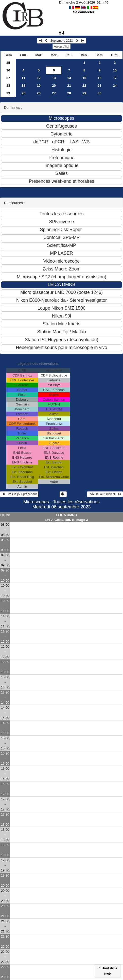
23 (100, 86)
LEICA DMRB (66, 515)
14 (69, 78)
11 (23, 78)
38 (8, 86)
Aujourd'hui (62, 47)
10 (115, 70)
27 (54, 93)
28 (69, 93)
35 (8, 63)
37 (8, 78)
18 (23, 86)
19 (39, 86)
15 (84, 78)
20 (54, 86)
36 (8, 70)
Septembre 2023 (61, 41)
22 (84, 86)
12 (39, 78)
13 (54, 78)
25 (23, 93)
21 (69, 86)
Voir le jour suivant (105, 494)
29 (84, 93)
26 (39, 93)
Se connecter (84, 12)
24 (115, 86)
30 (100, 93)
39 (8, 93)
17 (115, 78)
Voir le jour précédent (19, 494)
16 (100, 78)
